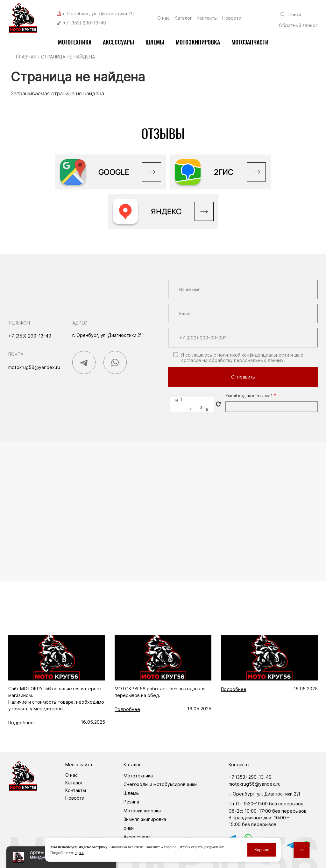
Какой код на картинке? (249, 396)
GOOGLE (114, 172)
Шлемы (155, 42)
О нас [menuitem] (163, 18)
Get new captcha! (218, 404)
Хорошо (262, 850)
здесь (79, 853)
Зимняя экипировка (145, 819)
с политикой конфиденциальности (251, 355)
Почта (16, 354)
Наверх (301, 850)
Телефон (19, 323)
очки (129, 828)
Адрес (80, 323)
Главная (26, 57)
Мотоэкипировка (142, 811)
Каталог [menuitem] (183, 18)
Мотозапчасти (250, 42)
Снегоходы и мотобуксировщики (160, 784)
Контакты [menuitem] (207, 18)
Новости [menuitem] (232, 18)
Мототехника (75, 42)
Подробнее (21, 723)
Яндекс (166, 211)
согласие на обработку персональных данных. (233, 360)
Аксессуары (118, 42)
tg (289, 845)
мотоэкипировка (198, 42)
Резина (131, 802)
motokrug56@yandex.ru (34, 367)
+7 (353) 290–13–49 (85, 23)
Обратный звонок (298, 25)
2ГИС (224, 172)
